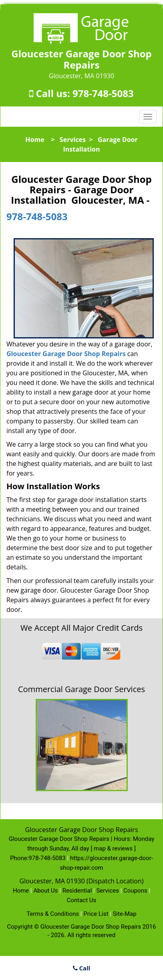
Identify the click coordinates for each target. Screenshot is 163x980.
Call (82, 968)
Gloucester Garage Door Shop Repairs (66, 354)
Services (73, 140)
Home (35, 140)
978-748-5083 (103, 93)
